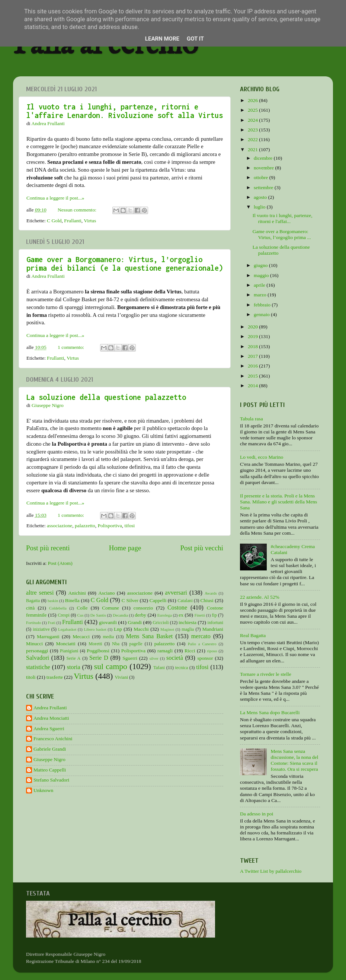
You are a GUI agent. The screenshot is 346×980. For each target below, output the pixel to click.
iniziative (41, 629)
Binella (72, 600)
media (108, 637)
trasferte (55, 677)
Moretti (95, 644)
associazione (60, 526)
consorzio (143, 608)
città (30, 608)
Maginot (167, 629)
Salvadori (38, 658)
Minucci (34, 644)
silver (154, 658)
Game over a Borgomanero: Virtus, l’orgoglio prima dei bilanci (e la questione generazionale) (125, 264)
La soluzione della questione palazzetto (106, 397)
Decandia (120, 615)
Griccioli (161, 623)
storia (74, 667)
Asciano (106, 593)
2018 (253, 346)
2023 (253, 130)
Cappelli (158, 600)
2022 (253, 139)
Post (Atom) (60, 563)
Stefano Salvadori (51, 780)
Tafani (159, 668)
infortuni (216, 623)
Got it (195, 39)
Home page (125, 548)
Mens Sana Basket (150, 636)
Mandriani (213, 629)
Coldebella (58, 608)
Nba (116, 644)
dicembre (264, 158)
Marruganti (48, 637)
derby (140, 615)
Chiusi (207, 600)
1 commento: (71, 347)
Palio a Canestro (202, 644)
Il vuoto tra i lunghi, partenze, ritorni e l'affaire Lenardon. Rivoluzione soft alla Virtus (125, 111)
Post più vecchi (202, 548)
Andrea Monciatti (51, 718)
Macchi (141, 629)
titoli (31, 677)
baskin (53, 601)
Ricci (190, 651)
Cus (81, 615)
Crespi (64, 615)
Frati (51, 623)
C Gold (54, 221)
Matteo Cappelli (50, 770)
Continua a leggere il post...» (55, 198)
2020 (253, 327)
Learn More (162, 39)
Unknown (43, 790)
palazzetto (85, 526)
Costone (177, 608)
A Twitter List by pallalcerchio (271, 871)
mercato (201, 636)
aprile (260, 285)
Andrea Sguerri (49, 728)
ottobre (262, 177)
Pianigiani (69, 651)
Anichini (77, 593)
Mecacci (81, 637)
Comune (110, 608)
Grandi (135, 622)
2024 (253, 120)
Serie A (74, 658)
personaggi (37, 651)
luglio (260, 207)
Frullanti (73, 221)
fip (214, 615)
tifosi (130, 526)
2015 (253, 376)
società (175, 658)
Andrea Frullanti (50, 708)
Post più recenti (48, 548)
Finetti (200, 615)
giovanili (108, 622)
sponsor (205, 658)
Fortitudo (33, 623)
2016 (253, 366)
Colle (82, 608)
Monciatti (66, 644)
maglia (188, 629)
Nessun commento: (78, 210)
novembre (264, 168)
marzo (261, 295)
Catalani (185, 601)
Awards (211, 593)
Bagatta (33, 601)
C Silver (130, 600)
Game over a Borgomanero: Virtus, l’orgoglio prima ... (282, 234)
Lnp (118, 629)
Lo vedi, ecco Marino (262, 457)
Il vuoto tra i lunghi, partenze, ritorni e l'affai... (283, 218)
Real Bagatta (253, 635)
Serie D (99, 658)
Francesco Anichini (53, 739)
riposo (212, 651)
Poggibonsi (98, 651)
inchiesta (188, 622)
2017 (253, 356)
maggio (262, 275)
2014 (253, 386)
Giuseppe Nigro (49, 759)
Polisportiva (110, 526)
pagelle (136, 644)
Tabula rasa (252, 419)
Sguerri (130, 658)
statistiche (38, 667)
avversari (176, 593)
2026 (253, 100)
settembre (264, 187)
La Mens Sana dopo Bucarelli (270, 712)
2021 (253, 149)
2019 (253, 336)
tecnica (182, 668)
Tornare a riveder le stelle (266, 674)
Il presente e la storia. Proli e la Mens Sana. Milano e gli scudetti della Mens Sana (278, 502)
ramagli (165, 651)
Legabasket (67, 629)
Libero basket (95, 629)
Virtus (90, 221)
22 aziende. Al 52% (260, 597)
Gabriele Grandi (50, 749)
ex (181, 615)
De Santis (98, 615)
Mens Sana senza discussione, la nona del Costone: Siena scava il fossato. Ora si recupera (294, 760)
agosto (261, 197)
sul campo (111, 666)
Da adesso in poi (257, 814)
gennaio (262, 314)
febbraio (263, 305)
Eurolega (165, 615)
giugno (261, 265)
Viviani (122, 677)
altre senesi (40, 593)
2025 (253, 110)
